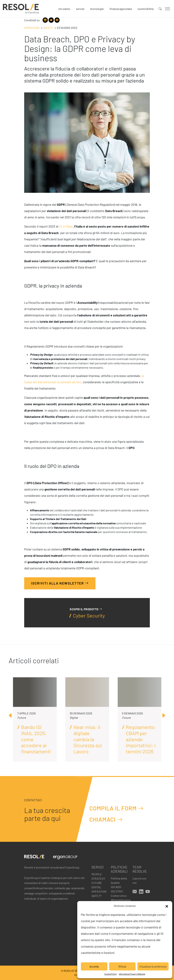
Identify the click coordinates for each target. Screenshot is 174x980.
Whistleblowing (119, 900)
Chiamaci (106, 819)
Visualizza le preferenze (153, 966)
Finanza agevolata (121, 9)
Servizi (80, 9)
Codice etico (119, 896)
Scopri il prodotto (86, 609)
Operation (99, 891)
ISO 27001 (117, 891)
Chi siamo (64, 9)
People (97, 874)
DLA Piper (66, 226)
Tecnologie (97, 9)
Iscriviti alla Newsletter (60, 583)
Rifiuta (122, 966)
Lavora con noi (139, 880)
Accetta (94, 966)
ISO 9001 (116, 887)
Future (97, 883)
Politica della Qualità (119, 880)
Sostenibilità (145, 9)
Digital (96, 887)
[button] (167, 906)
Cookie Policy (111, 974)
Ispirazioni (32, 28)
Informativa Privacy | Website (132, 974)
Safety (48, 28)
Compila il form (117, 808)
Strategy (98, 878)
